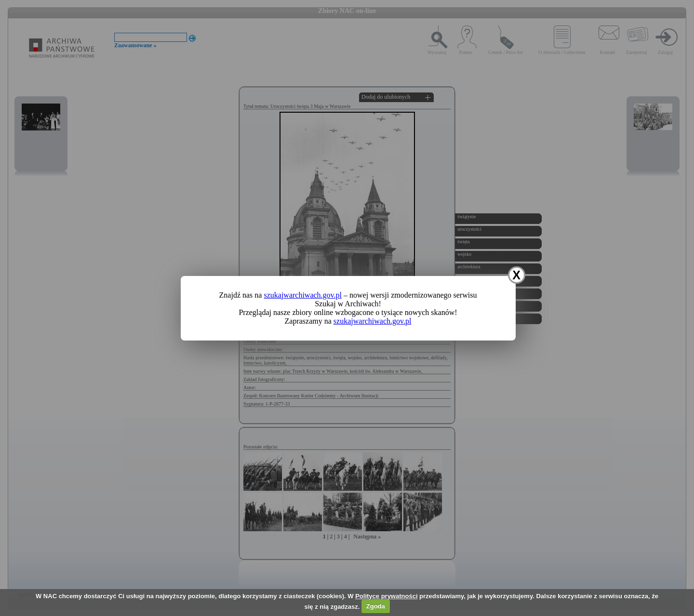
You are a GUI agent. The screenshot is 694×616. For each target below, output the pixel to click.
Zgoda (376, 606)
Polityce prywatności (386, 596)
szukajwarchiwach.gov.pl (303, 295)
